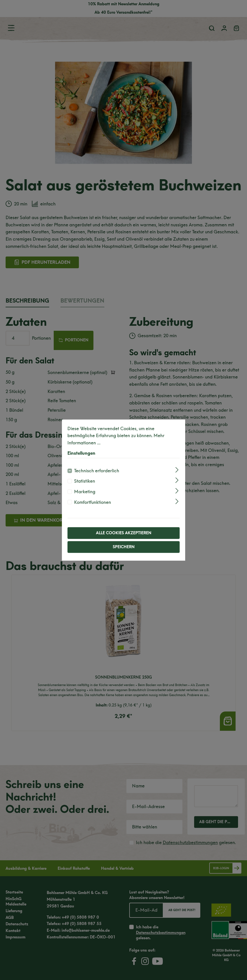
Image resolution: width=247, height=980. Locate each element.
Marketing (85, 492)
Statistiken (85, 481)
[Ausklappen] (177, 470)
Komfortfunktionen (93, 502)
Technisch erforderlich (97, 471)
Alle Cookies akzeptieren (124, 533)
